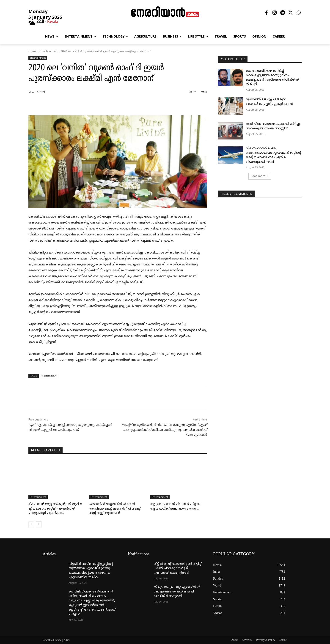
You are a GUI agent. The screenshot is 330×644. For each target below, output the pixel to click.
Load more (260, 176)
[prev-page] (31, 524)
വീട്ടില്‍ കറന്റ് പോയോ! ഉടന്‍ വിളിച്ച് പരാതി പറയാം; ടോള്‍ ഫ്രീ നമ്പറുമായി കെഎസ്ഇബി (178, 568)
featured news (49, 376)
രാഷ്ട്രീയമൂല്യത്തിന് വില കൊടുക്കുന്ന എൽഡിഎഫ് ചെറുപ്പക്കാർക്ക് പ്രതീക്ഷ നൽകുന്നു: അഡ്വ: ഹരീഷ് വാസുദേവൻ (164, 430)
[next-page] (39, 524)
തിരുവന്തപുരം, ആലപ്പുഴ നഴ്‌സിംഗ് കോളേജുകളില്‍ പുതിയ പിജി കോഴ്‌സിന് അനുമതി (177, 591)
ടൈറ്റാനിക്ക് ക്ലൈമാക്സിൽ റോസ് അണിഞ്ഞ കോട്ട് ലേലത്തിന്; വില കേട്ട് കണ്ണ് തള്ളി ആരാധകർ (117, 508)
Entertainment (48, 51)
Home (32, 51)
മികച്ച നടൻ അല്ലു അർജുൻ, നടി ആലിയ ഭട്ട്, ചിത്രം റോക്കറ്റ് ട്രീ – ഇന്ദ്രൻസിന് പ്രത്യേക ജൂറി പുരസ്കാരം (56, 508)
